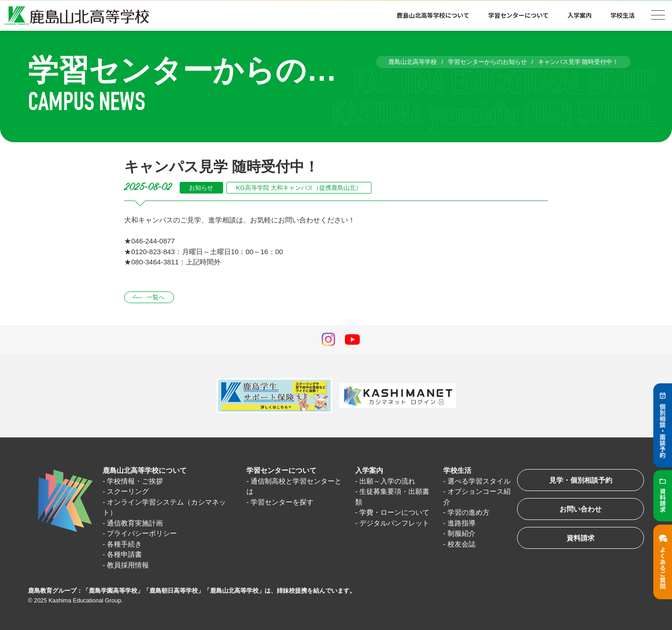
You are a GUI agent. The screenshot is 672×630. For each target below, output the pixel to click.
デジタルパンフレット (394, 523)
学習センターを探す (282, 502)
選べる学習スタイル (479, 481)
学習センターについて (518, 15)
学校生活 (623, 15)
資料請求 (581, 538)
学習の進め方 (469, 512)
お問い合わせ (581, 509)
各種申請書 (124, 554)
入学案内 (580, 15)
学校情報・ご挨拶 (135, 481)
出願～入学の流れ (387, 481)
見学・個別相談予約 (581, 480)
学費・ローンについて (394, 512)
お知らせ (201, 188)
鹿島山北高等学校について (433, 15)
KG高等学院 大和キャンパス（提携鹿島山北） (299, 188)
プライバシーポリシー (142, 533)
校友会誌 (462, 544)
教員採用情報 (128, 565)
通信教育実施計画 (135, 523)
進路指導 (462, 523)
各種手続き (124, 544)
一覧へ (156, 297)
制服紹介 (462, 533)
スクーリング (128, 491)
